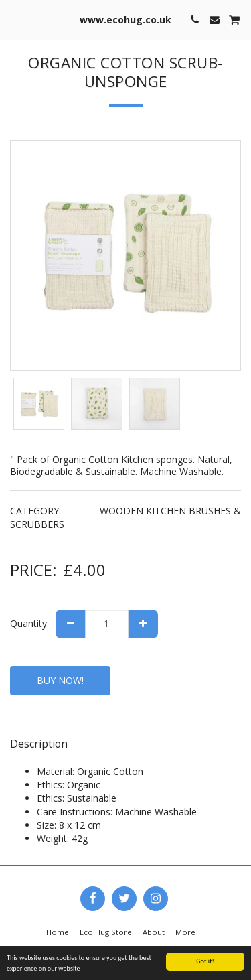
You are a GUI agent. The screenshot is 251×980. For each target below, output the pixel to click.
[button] (15, 19)
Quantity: (29, 623)
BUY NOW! (60, 680)
